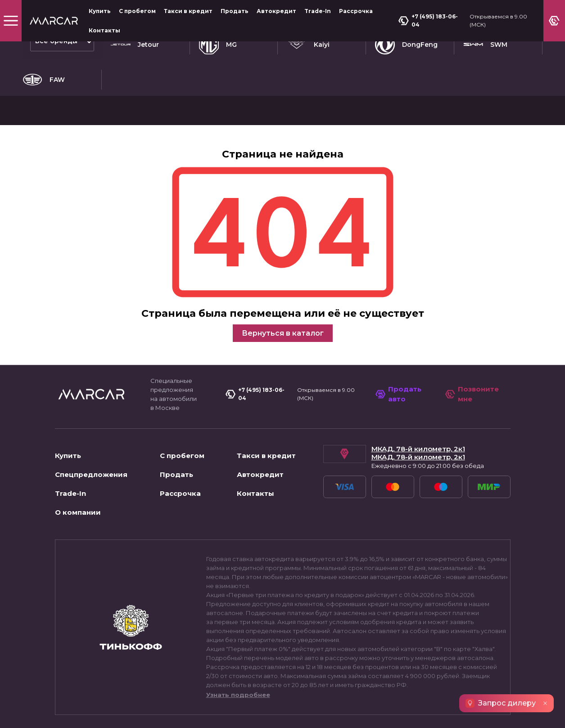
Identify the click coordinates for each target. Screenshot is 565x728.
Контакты (104, 30)
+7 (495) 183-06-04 (431, 20)
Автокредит (276, 11)
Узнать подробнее (238, 634)
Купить (100, 11)
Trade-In (318, 11)
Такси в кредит (188, 11)
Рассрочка (356, 11)
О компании (78, 452)
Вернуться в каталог (283, 272)
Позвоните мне (473, 333)
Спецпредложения (91, 414)
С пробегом (137, 11)
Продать (235, 11)
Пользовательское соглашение (108, 712)
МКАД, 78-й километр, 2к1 (418, 388)
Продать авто (401, 333)
